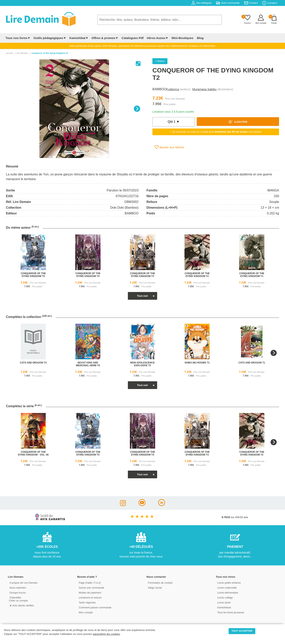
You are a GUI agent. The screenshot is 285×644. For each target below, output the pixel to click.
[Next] (137, 109)
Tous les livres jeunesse (230, 612)
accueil (9, 53)
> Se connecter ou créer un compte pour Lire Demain (216, 132)
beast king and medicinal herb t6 (88, 364)
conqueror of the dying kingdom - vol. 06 (33, 453)
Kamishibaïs (224, 607)
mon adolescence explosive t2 (143, 364)
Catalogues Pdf (132, 38)
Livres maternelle (226, 587)
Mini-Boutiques (182, 38)
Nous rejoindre (17, 587)
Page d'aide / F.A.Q (89, 583)
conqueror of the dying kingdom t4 (88, 275)
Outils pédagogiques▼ (50, 38)
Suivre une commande (91, 587)
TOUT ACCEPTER (242, 631)
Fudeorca (173, 89)
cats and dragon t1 (252, 363)
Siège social (154, 587)
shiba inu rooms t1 (197, 363)
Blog (199, 38)
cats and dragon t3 (33, 363)
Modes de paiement (89, 592)
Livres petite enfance (228, 583)
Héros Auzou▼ (157, 38)
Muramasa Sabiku (204, 89)
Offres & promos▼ (105, 38)
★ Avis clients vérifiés (21, 605)
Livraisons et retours (90, 597)
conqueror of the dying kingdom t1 (252, 275)
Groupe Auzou (17, 592)
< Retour (160, 61)
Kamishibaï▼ (79, 38)
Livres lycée (223, 602)
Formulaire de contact (160, 583)
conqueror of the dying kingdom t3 (143, 275)
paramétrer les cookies (106, 634)
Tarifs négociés (87, 602)
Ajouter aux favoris (169, 147)
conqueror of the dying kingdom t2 (197, 275)
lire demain (22, 53)
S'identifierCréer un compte (18, 599)
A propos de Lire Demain (23, 583)
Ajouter (238, 122)
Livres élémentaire (227, 592)
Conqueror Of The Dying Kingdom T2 (50, 53)
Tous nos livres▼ (18, 38)
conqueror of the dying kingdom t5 (33, 275)
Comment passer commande (94, 607)
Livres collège (224, 597)
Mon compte (85, 612)
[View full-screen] (138, 64)
